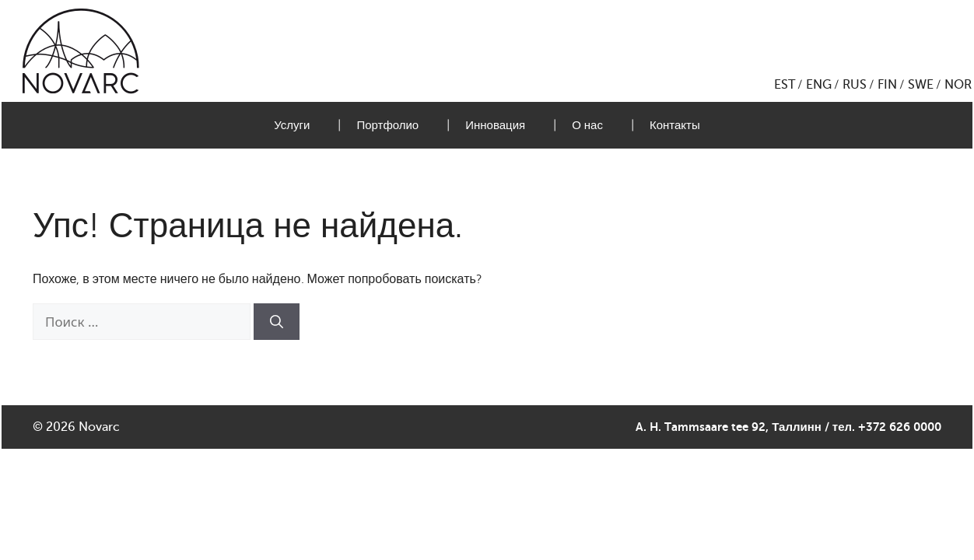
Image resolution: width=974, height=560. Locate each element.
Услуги (292, 125)
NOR (958, 85)
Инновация (495, 125)
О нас (587, 125)
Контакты (675, 125)
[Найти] (277, 322)
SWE (921, 85)
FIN (887, 85)
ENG (819, 85)
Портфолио (387, 125)
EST (785, 85)
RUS (855, 85)
